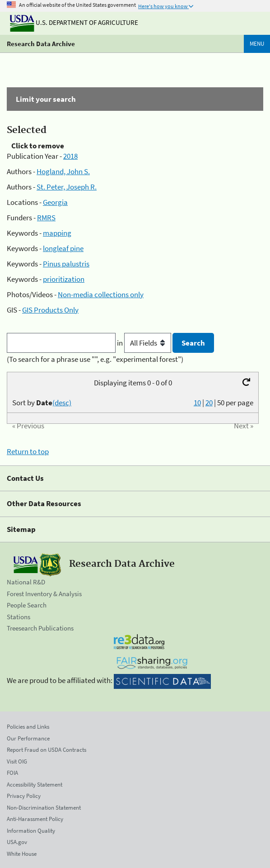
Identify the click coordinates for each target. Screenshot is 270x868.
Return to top (28, 451)
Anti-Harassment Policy (35, 819)
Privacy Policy (24, 796)
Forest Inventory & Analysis (44, 594)
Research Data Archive (41, 44)
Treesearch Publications (40, 628)
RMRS (46, 218)
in (145, 343)
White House (22, 854)
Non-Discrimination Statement (44, 808)
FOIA (12, 773)
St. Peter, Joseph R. (67, 187)
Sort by (42, 403)
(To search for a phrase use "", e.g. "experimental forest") (95, 359)
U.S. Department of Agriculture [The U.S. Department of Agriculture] (74, 22)
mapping (57, 233)
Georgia (55, 202)
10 (197, 403)
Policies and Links (28, 727)
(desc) (62, 403)
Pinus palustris (66, 264)
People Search (27, 605)
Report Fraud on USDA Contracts (47, 750)
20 (209, 403)
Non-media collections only (101, 294)
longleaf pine (63, 248)
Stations (19, 617)
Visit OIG (17, 761)
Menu (257, 44)
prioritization (64, 279)
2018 (70, 156)
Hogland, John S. (63, 171)
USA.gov (17, 842)
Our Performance (28, 738)
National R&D (26, 582)
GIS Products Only (50, 310)
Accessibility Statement (35, 785)
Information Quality (31, 831)
